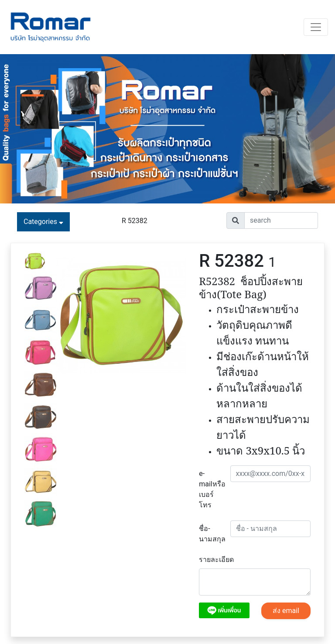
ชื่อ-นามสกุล (211, 534)
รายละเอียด (216, 560)
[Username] (281, 220)
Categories (43, 222)
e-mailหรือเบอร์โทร (211, 489)
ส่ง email (286, 611)
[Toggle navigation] (316, 27)
